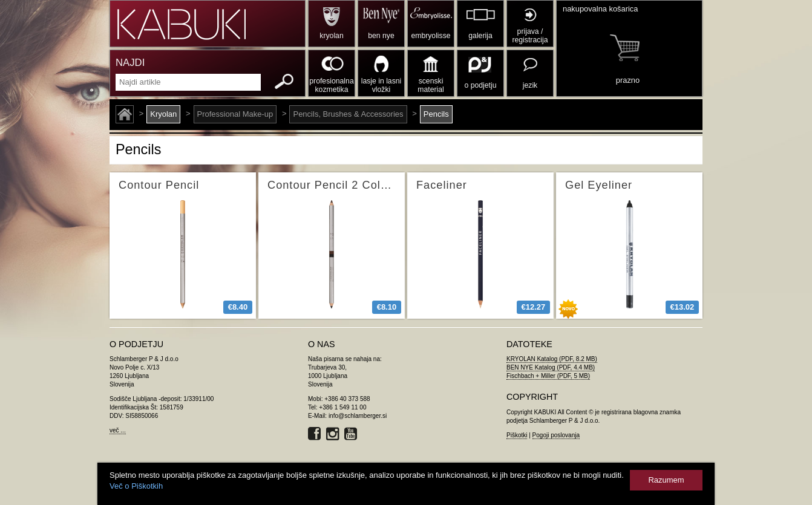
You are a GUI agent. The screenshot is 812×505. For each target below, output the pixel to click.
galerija (480, 36)
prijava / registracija (530, 36)
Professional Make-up (235, 114)
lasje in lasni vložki (381, 85)
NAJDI (130, 63)
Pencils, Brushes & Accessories (348, 114)
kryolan (331, 36)
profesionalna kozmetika (331, 85)
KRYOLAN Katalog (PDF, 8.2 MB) (552, 359)
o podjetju (481, 85)
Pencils (436, 114)
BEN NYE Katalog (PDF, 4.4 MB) (551, 367)
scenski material (431, 85)
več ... (118, 430)
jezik (530, 85)
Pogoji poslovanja (556, 435)
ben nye (381, 36)
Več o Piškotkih (136, 486)
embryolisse (431, 36)
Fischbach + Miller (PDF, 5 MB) (548, 376)
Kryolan (163, 114)
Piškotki (517, 435)
